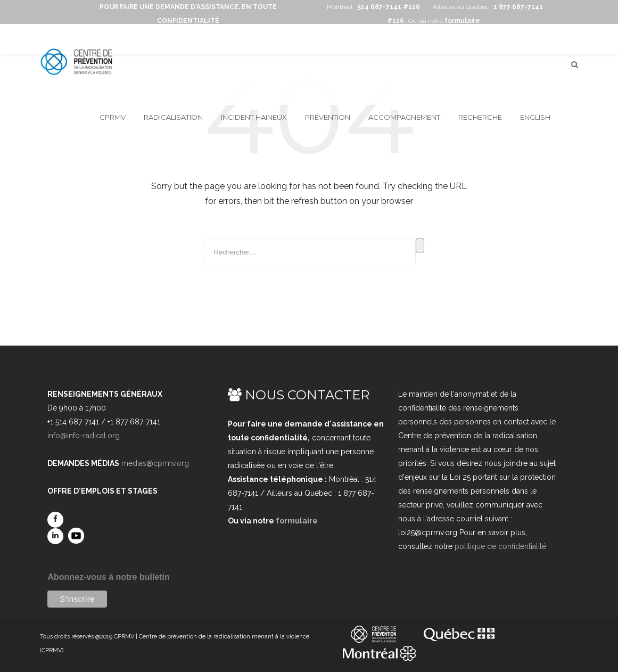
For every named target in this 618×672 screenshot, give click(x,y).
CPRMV (113, 117)
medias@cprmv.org (155, 463)
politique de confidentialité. (501, 546)
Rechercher (420, 245)
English (535, 117)
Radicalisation (173, 117)
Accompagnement (404, 117)
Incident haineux (254, 117)
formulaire (297, 521)
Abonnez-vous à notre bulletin (108, 577)
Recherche (480, 117)
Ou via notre (444, 21)
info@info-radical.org (84, 436)
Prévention (328, 117)
